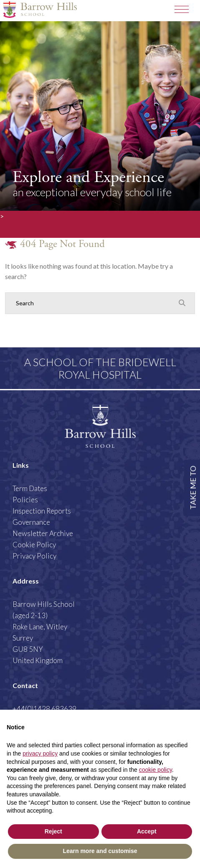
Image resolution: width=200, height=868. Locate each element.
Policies (25, 500)
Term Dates (30, 488)
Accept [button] (147, 831)
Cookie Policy (34, 545)
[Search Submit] (182, 303)
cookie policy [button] (156, 770)
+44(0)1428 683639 (44, 709)
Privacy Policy (34, 556)
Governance (31, 522)
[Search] (92, 303)
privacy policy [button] (40, 753)
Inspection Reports (42, 511)
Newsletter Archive (43, 533)
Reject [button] (53, 831)
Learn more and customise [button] (100, 851)
